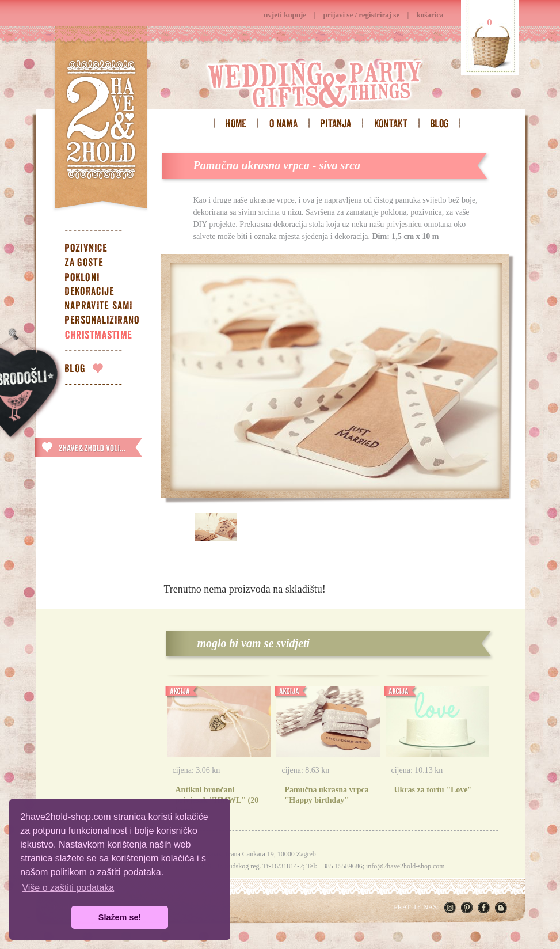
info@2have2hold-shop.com (405, 866)
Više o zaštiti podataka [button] (68, 888)
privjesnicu (404, 224)
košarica (430, 15)
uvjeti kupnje (285, 15)
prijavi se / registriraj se (362, 15)
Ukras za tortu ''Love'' (433, 790)
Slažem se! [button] (120, 917)
